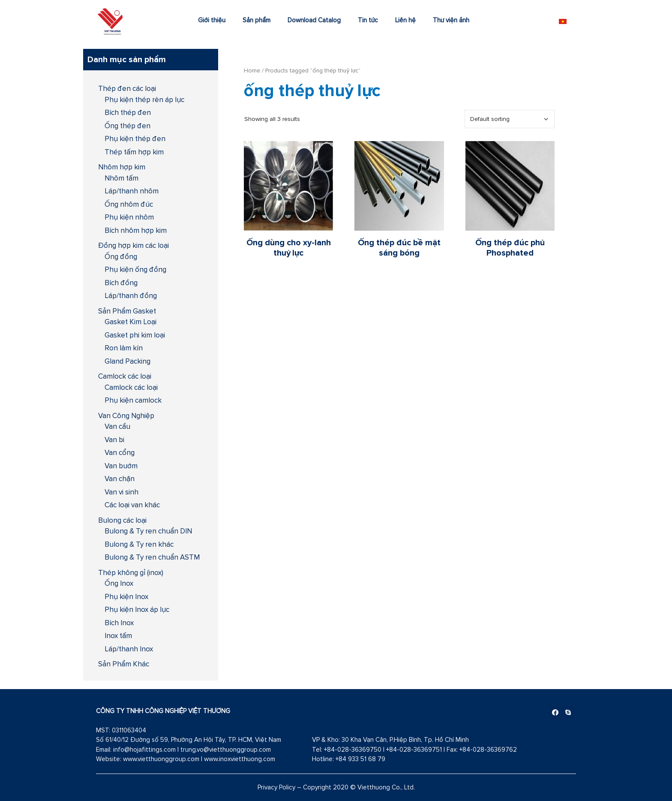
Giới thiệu (212, 20)
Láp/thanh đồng (131, 295)
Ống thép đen (127, 126)
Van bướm (121, 466)
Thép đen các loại (127, 88)
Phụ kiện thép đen (135, 139)
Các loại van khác (132, 505)
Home (252, 70)
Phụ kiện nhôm (129, 217)
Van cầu (117, 426)
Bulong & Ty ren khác (139, 544)
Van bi (114, 440)
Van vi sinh (121, 492)
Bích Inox (119, 623)
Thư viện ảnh (451, 20)
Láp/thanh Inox (129, 649)
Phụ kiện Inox (126, 596)
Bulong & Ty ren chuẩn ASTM (152, 557)
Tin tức (368, 20)
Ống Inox (119, 583)
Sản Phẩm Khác (124, 664)
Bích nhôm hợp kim (136, 230)
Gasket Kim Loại (130, 322)
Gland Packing (127, 361)
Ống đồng (121, 256)
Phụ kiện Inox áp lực (137, 609)
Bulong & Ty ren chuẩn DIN (148, 531)
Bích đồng (121, 283)
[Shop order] (510, 119)
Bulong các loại (122, 520)
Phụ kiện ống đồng (135, 269)
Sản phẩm (256, 20)
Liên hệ (405, 20)
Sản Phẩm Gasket (127, 311)
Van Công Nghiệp (126, 416)
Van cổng (120, 452)
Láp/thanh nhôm (132, 191)
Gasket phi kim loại (135, 335)
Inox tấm (118, 635)
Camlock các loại (125, 376)
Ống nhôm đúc (129, 204)
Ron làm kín (124, 348)
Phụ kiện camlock (133, 400)
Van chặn (120, 479)
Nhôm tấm (121, 178)
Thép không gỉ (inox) (131, 572)
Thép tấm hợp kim (134, 152)
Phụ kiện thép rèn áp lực (144, 99)
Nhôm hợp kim (122, 167)
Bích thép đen (128, 112)
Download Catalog (314, 20)
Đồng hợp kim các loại (133, 245)
